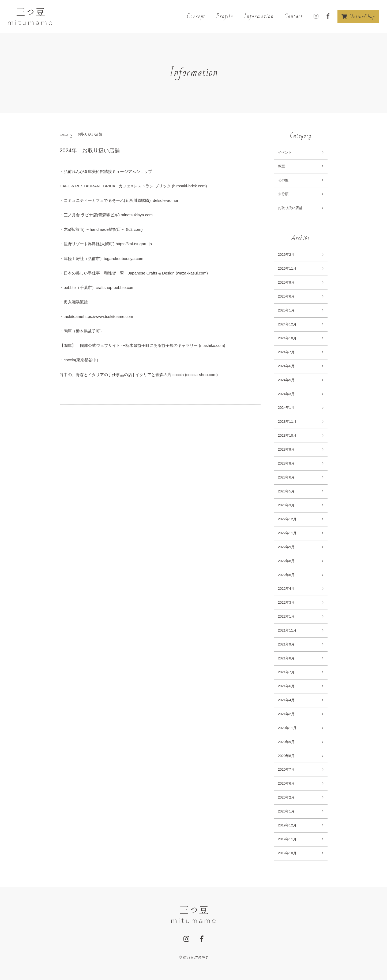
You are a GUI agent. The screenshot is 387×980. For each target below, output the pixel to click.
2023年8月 (286, 463)
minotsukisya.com (137, 215)
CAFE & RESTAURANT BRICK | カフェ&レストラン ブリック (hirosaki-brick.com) (133, 186)
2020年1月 (286, 811)
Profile (225, 16)
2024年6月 (286, 366)
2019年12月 (287, 825)
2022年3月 (286, 602)
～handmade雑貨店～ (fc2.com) (114, 229)
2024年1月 (286, 408)
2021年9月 (286, 644)
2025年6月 (286, 296)
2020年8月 (286, 756)
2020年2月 (286, 797)
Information (259, 16)
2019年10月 (287, 853)
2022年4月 (286, 589)
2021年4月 (286, 700)
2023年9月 (286, 449)
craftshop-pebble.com (115, 287)
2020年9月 (286, 742)
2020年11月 (287, 728)
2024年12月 (287, 324)
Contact (294, 16)
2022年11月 (287, 533)
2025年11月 (287, 268)
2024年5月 (286, 380)
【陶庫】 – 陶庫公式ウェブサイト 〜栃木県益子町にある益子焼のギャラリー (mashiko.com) (142, 345)
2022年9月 (286, 547)
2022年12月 (287, 519)
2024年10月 (287, 338)
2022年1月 (286, 616)
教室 (281, 166)
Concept (196, 16)
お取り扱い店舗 (290, 208)
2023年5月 (286, 491)
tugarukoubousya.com (124, 259)
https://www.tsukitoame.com (108, 316)
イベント (285, 152)
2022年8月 (286, 561)
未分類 (283, 194)
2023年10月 (287, 435)
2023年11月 (287, 422)
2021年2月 (286, 714)
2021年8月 (286, 658)
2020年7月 (286, 769)
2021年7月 (286, 672)
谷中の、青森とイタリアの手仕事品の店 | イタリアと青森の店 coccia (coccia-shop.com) (139, 375)
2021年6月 (286, 686)
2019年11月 (287, 839)
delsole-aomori (166, 200)
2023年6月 (286, 477)
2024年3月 (286, 394)
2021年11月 (287, 630)
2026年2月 (286, 255)
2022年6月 (286, 575)
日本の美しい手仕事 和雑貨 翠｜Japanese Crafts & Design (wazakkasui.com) (136, 273)
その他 (283, 180)
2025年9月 (286, 282)
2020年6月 (286, 783)
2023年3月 (286, 505)
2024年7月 (286, 352)
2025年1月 (286, 310)
